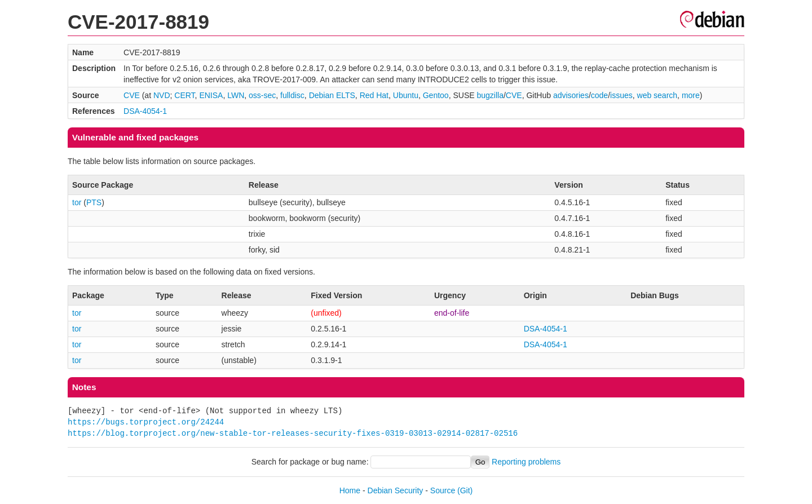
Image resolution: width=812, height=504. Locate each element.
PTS (94, 202)
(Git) (465, 490)
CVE (132, 95)
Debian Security (396, 490)
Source (443, 490)
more (691, 95)
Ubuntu (406, 95)
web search (657, 95)
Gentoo (436, 95)
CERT (184, 95)
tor (77, 202)
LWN (236, 95)
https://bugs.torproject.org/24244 (146, 422)
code (599, 95)
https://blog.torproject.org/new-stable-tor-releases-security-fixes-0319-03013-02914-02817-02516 (293, 433)
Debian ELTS (332, 95)
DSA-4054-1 (145, 111)
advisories (571, 95)
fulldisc (292, 95)
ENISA (211, 95)
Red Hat (374, 95)
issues (621, 95)
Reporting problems (526, 462)
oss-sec (262, 95)
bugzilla (490, 95)
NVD (162, 95)
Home (350, 490)
